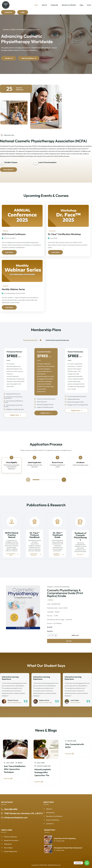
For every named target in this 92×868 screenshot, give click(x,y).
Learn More (9, 252)
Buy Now (69, 641)
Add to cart (75, 635)
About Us (44, 5)
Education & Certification (69, 5)
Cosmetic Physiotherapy (62, 587)
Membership (54, 5)
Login (23, 12)
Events (89, 5)
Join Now (9, 62)
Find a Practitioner (29, 62)
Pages (82, 5)
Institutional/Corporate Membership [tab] (57, 340)
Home (36, 5)
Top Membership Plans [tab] (30, 340)
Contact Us (8, 12)
